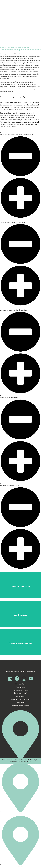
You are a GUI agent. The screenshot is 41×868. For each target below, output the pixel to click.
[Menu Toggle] (21, 41)
